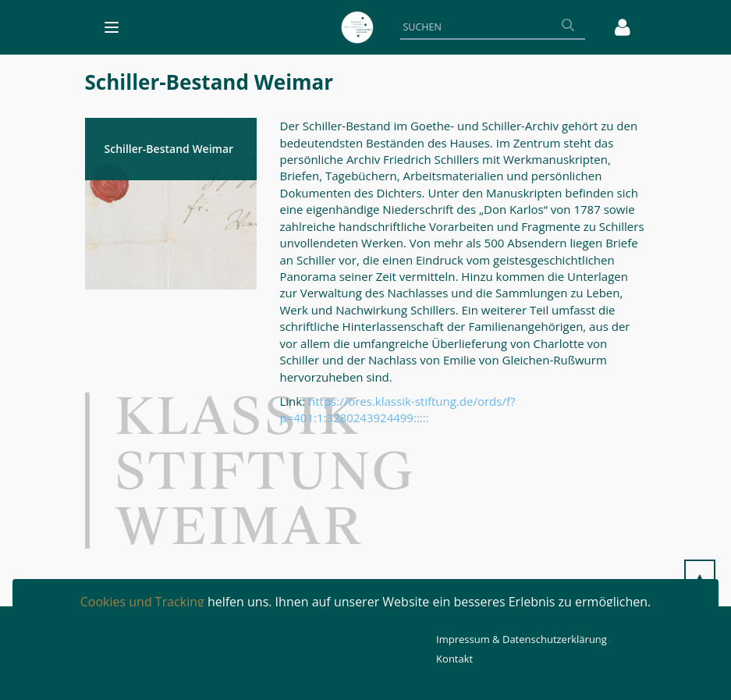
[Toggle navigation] (112, 27)
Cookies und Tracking (142, 602)
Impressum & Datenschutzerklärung (522, 639)
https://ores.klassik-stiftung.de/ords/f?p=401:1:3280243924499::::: (398, 409)
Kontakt (454, 659)
